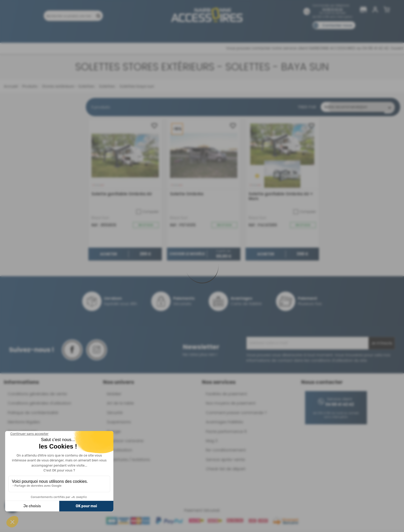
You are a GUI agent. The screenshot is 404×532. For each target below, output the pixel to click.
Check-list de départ (226, 470)
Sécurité (115, 414)
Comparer (148, 213)
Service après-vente (225, 461)
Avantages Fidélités (225, 423)
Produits (73, 33)
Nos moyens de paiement (231, 404)
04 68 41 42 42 (333, 9)
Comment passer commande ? (236, 414)
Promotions (99, 33)
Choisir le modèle (187, 255)
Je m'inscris (382, 344)
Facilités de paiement (226, 395)
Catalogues (274, 33)
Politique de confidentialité (33, 414)
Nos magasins (184, 33)
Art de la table (120, 404)
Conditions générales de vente (37, 395)
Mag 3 (212, 442)
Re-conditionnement (226, 451)
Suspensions (119, 423)
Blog (297, 33)
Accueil (11, 86)
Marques (212, 33)
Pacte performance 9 (226, 433)
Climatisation (120, 451)
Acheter (108, 256)
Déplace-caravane (125, 442)
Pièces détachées (324, 33)
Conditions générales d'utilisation (39, 404)
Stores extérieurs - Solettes (68, 86)
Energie (114, 433)
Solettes (106, 86)
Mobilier (114, 395)
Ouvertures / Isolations (128, 461)
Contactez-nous (337, 25)
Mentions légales (24, 423)
